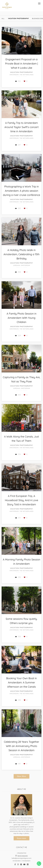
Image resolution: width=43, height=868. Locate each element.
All (3, 18)
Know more (21, 838)
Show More (21, 776)
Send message (23, 856)
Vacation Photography (19, 18)
